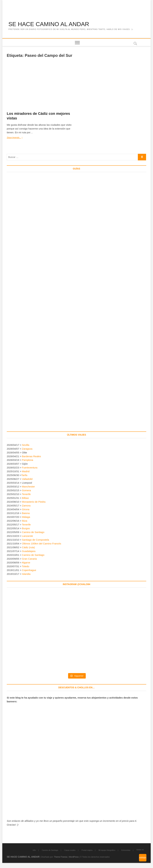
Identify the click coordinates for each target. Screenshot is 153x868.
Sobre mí (140, 850)
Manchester (28, 487)
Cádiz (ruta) (28, 547)
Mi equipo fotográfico (107, 850)
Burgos (26, 528)
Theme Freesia (61, 857)
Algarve (26, 563)
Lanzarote (27, 536)
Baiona (26, 513)
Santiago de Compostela (35, 540)
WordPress (74, 857)
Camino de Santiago (33, 532)
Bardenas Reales (31, 456)
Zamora (26, 506)
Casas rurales (70, 850)
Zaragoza (28, 449)
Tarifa (24, 475)
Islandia (26, 574)
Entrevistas (126, 850)
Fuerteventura (30, 468)
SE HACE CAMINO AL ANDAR (49, 24)
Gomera (26, 490)
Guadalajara (29, 551)
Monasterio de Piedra (34, 502)
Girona (26, 509)
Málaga (26, 517)
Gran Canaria (29, 559)
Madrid (26, 471)
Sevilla (26, 445)
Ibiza (25, 521)
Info (34, 850)
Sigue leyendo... (18, 138)
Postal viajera (87, 850)
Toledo (26, 566)
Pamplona (28, 460)
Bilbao (25, 498)
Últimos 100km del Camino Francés (42, 544)
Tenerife (26, 494)
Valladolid (27, 479)
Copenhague (29, 570)
